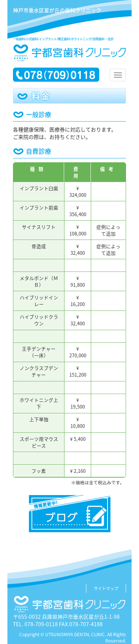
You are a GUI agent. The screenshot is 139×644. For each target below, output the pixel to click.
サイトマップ (106, 588)
